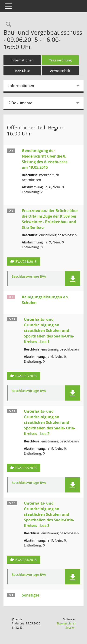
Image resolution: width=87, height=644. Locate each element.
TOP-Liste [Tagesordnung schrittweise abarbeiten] (22, 71)
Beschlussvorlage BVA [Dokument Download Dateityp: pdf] (29, 277)
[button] (72, 279)
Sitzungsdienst (66, 625)
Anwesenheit (60, 71)
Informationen (22, 60)
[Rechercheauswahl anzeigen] (7, 25)
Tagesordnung (60, 60)
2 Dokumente (20, 103)
